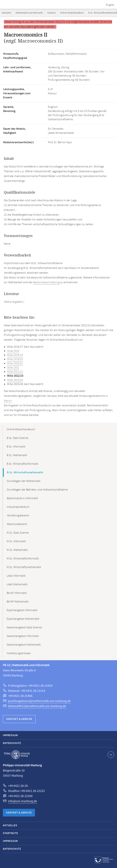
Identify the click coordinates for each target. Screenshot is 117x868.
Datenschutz (12, 743)
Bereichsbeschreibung (46, 282)
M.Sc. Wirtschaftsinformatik (23, 559)
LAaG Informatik (16, 576)
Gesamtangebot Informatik (23, 636)
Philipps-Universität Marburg (17, 755)
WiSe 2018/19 (15, 355)
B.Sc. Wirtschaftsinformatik (23, 464)
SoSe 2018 (13, 351)
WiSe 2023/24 (15, 380)
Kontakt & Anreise (19, 719)
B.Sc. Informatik (16, 447)
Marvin (8, 401)
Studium (51, 13)
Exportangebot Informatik (22, 610)
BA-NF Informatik (17, 593)
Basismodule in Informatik (22, 498)
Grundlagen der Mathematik (24, 481)
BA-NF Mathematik (18, 602)
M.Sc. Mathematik (17, 550)
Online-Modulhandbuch (72, 13)
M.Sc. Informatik (16, 541)
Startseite (6, 13)
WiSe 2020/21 (15, 363)
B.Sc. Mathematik (17, 455)
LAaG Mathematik (17, 584)
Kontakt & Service (19, 813)
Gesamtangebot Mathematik (24, 645)
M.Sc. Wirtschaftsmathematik (24, 567)
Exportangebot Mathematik (23, 619)
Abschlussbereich (17, 524)
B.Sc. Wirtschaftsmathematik (25, 473)
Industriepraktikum (18, 507)
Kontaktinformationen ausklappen (111, 754)
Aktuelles (10, 826)
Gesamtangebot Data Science (24, 628)
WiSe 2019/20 (15, 359)
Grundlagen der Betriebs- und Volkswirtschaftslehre (37, 490)
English (110, 5)
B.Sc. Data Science (17, 438)
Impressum (10, 735)
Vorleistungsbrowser (19, 653)
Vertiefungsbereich (18, 516)
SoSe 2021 (13, 368)
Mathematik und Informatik (29, 13)
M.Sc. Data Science (18, 533)
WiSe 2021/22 (15, 372)
